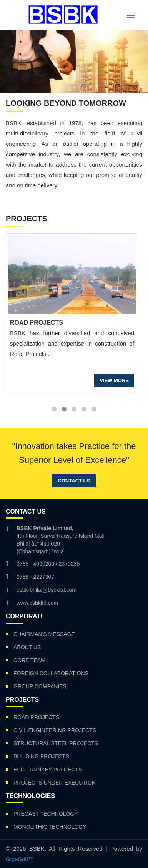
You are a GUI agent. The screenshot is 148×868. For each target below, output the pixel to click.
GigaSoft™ (20, 859)
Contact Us (74, 481)
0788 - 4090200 (35, 564)
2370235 (69, 564)
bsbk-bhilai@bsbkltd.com (47, 590)
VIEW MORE (114, 380)
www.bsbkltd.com (37, 603)
